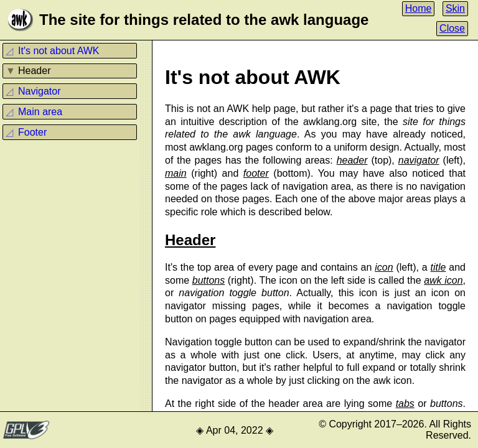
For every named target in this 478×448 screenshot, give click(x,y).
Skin (455, 8)
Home (419, 8)
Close (452, 28)
